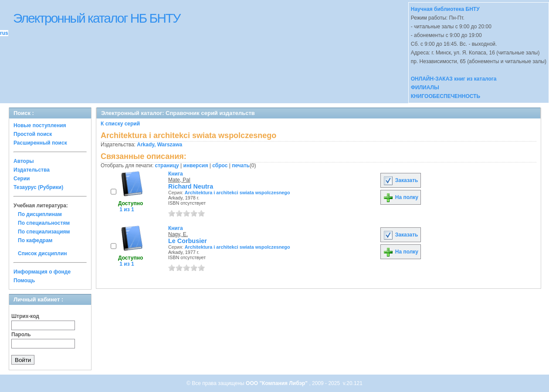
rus (4, 33)
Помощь (24, 280)
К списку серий (120, 124)
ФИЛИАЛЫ (425, 88)
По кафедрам (35, 240)
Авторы (24, 161)
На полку (401, 197)
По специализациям (44, 232)
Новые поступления (40, 125)
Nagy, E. (178, 234)
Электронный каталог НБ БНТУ (97, 18)
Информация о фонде (42, 272)
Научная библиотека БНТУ (445, 9)
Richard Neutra (191, 186)
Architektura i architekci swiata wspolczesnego (237, 193)
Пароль (21, 335)
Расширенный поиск (40, 143)
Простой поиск (33, 134)
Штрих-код (25, 316)
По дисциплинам (40, 214)
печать (241, 166)
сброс (220, 166)
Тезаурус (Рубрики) (38, 187)
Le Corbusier (188, 241)
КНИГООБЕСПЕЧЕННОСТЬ (446, 96)
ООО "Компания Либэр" (277, 383)
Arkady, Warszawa (159, 145)
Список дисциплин (42, 253)
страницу (167, 166)
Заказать (400, 180)
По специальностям (44, 223)
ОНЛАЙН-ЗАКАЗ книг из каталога (454, 79)
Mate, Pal (179, 180)
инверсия (196, 166)
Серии (22, 179)
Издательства (32, 170)
